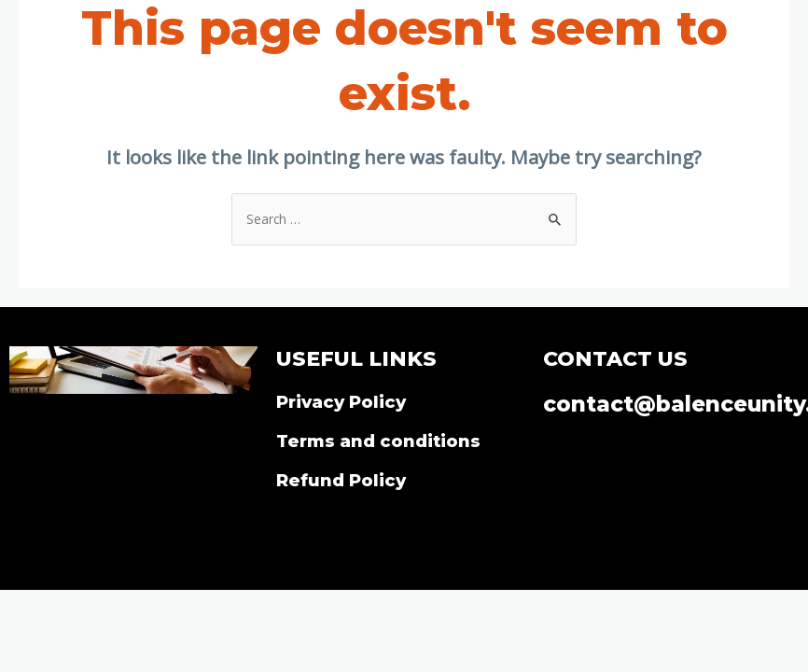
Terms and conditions (378, 441)
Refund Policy (341, 480)
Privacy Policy (341, 402)
